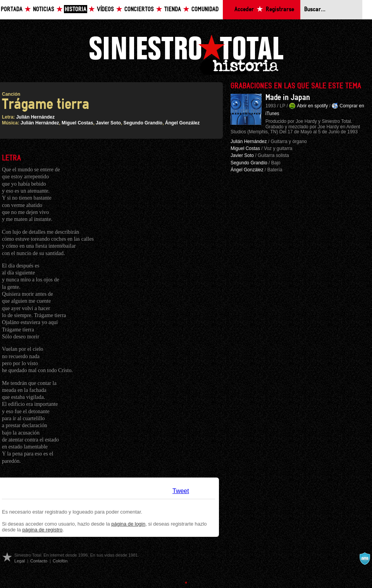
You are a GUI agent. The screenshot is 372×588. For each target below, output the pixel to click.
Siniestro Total (186, 54)
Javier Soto (108, 123)
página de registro (43, 530)
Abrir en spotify (312, 106)
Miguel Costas (77, 123)
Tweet (181, 491)
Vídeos (105, 9)
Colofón (60, 561)
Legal (20, 561)
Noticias (44, 9)
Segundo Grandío (143, 123)
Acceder (244, 9)
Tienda (173, 9)
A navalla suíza (365, 559)
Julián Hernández (35, 117)
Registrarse (280, 9)
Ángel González (182, 123)
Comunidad (205, 9)
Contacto (39, 561)
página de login (128, 524)
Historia (76, 9)
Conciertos (139, 9)
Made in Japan (288, 98)
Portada (12, 9)
